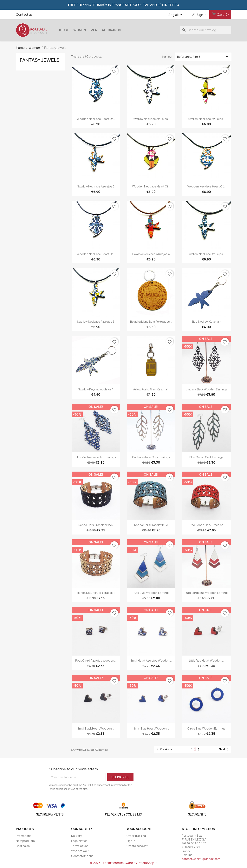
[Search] (206, 30)
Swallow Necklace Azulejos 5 (206, 254)
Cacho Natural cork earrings (151, 457)
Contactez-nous (82, 856)
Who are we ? (80, 851)
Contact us (24, 15)
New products (25, 841)
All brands (111, 30)
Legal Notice (79, 841)
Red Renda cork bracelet (206, 525)
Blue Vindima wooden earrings (96, 457)
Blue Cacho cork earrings (206, 457)
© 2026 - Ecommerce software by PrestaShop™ (123, 863)
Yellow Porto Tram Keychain (151, 389)
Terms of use (80, 846)
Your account (139, 829)
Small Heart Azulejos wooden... (151, 660)
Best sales (23, 846)
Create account (137, 846)
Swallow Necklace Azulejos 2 (206, 119)
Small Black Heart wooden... (96, 728)
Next (224, 749)
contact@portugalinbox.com (201, 859)
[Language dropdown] (176, 15)
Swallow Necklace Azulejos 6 (96, 322)
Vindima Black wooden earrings (206, 389)
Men (94, 30)
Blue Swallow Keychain (206, 322)
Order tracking (136, 836)
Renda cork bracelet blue (151, 525)
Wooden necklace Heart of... (96, 119)
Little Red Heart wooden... (206, 660)
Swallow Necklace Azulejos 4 (151, 254)
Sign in (131, 841)
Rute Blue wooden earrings (151, 593)
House (63, 30)
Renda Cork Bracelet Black (96, 525)
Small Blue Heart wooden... (151, 728)
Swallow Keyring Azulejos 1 (96, 389)
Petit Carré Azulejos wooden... (96, 660)
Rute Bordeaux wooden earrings (206, 593)
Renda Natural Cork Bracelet (96, 593)
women (80, 30)
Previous (164, 749)
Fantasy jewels (40, 60)
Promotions (24, 836)
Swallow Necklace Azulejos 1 (151, 119)
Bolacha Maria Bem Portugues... (151, 322)
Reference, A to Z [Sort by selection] (203, 57)
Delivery (77, 836)
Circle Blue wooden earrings (206, 728)
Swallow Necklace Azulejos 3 (96, 186)
